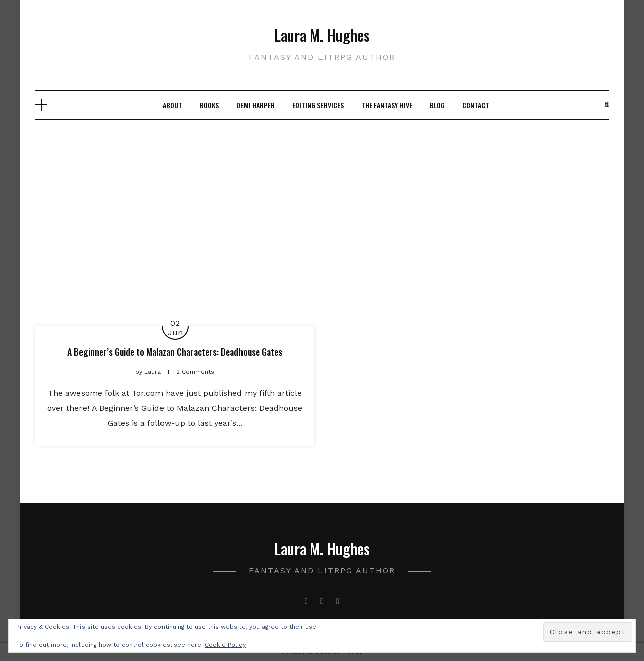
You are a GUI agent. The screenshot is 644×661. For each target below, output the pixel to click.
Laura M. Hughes (322, 35)
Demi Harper (256, 105)
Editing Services (318, 105)
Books (209, 105)
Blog (437, 105)
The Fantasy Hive (387, 105)
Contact (476, 105)
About (172, 105)
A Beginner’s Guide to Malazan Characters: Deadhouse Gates (175, 352)
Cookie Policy (225, 645)
